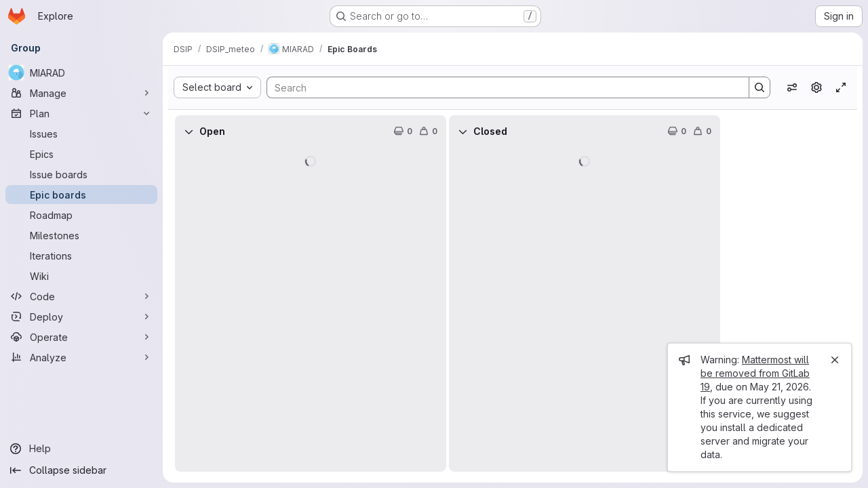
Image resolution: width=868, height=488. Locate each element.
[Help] (81, 449)
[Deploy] (81, 317)
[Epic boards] (81, 195)
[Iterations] (81, 256)
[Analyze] (81, 357)
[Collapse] (189, 131)
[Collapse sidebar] (81, 470)
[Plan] (81, 113)
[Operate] (81, 337)
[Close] (835, 360)
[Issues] (81, 134)
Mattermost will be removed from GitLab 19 (755, 373)
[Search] (501, 87)
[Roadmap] (81, 215)
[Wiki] (81, 276)
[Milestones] (81, 235)
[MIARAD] (81, 73)
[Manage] (81, 93)
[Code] (81, 296)
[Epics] (81, 154)
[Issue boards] (81, 174)
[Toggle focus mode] (841, 87)
